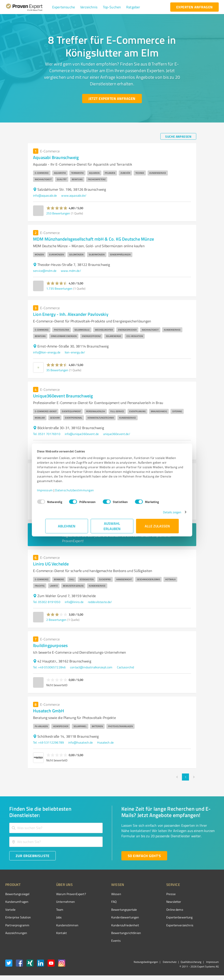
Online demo (150, 910)
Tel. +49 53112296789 (48, 742)
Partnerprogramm (17, 925)
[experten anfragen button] (194, 7)
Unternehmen (57, 902)
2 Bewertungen (56, 620)
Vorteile (10, 910)
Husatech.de (105, 742)
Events (99, 941)
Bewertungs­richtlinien (110, 933)
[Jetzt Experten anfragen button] (112, 99)
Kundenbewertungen (109, 917)
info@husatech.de (81, 742)
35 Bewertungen (57, 370)
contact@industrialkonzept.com (91, 667)
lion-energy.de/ (75, 352)
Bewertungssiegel (17, 894)
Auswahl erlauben (112, 526)
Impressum (53, 490)
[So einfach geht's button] (144, 856)
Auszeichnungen (16, 933)
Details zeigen (164, 512)
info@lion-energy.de (47, 352)
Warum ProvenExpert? (63, 894)
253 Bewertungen (58, 213)
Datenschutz (169, 962)
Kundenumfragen (17, 902)
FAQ (97, 902)
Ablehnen (67, 526)
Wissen (100, 894)
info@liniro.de (74, 602)
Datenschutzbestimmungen (83, 490)
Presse (146, 894)
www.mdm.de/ (71, 271)
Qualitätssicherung (191, 962)
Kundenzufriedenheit (109, 925)
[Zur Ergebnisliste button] (32, 856)
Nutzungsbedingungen (146, 962)
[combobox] (56, 828)
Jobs (51, 917)
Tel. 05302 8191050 (47, 602)
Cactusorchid (126, 667)
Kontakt (53, 933)
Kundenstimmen (59, 925)
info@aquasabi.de (45, 195)
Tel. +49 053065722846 (49, 667)
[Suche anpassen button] (178, 136)
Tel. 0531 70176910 (47, 434)
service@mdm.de (45, 271)
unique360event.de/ (117, 434)
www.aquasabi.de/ (74, 195)
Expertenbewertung (155, 917)
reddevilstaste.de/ (100, 602)
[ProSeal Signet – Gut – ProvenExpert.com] (202, 902)
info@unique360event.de (82, 434)
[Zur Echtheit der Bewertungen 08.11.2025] (202, 932)
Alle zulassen (157, 526)
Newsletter (149, 902)
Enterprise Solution (18, 917)
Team (51, 910)
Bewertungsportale (108, 910)
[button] (64, 7)
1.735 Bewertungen (59, 288)
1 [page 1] (185, 777)
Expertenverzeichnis (155, 925)
